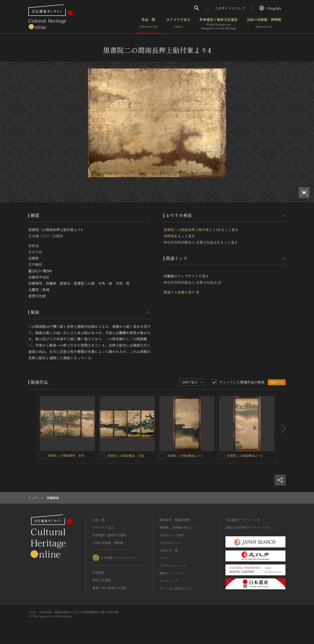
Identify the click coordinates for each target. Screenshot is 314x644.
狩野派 (34, 246)
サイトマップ (169, 581)
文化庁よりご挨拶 (172, 535)
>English (270, 8)
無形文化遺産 (102, 580)
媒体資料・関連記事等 (175, 520)
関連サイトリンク (172, 573)
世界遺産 (99, 572)
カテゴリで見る (178, 24)
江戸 (46, 236)
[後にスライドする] (281, 429)
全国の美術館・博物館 (264, 24)
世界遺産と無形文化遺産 (218, 24)
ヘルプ (164, 558)
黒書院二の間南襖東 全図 (66, 455)
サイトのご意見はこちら (176, 588)
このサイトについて (230, 8)
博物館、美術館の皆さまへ (178, 527)
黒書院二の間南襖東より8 (245, 456)
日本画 (34, 236)
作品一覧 (148, 24)
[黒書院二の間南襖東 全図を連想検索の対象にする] (43, 456)
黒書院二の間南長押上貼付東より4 (191, 230)
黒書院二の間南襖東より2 (185, 456)
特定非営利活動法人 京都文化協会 (190, 242)
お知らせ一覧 (169, 550)
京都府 (58, 236)
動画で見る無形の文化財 (109, 588)
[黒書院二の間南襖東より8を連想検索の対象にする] (222, 456)
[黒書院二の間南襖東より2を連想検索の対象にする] (162, 456)
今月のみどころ (170, 543)
